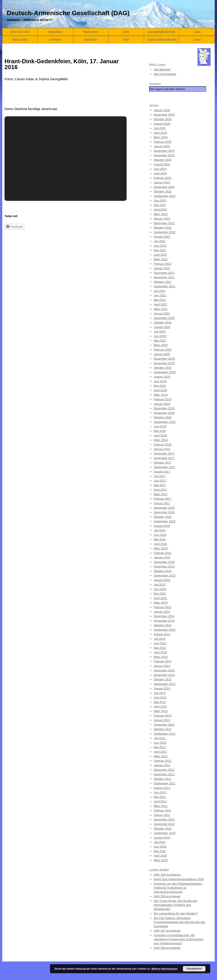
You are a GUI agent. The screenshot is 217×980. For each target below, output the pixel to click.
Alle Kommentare (165, 74)
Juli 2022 (160, 241)
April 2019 (160, 390)
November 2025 (164, 115)
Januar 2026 (162, 110)
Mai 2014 (160, 648)
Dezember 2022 (164, 223)
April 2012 (160, 752)
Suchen (155, 84)
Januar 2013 (162, 720)
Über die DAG (20, 32)
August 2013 (162, 688)
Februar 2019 (163, 399)
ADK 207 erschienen (167, 931)
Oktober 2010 (163, 829)
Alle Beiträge (162, 69)
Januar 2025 (162, 146)
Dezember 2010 (164, 819)
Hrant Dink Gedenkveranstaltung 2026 (179, 879)
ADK (126, 32)
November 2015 (164, 566)
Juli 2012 (160, 738)
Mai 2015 (160, 594)
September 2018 (165, 422)
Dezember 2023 (164, 187)
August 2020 (162, 327)
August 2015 (162, 580)
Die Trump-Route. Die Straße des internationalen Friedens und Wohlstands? (176, 905)
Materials (91, 40)
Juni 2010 (160, 847)
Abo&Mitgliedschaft (162, 32)
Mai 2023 (160, 205)
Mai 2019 (160, 386)
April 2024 (160, 173)
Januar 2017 (162, 503)
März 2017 (161, 494)
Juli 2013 (160, 693)
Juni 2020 (160, 336)
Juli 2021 (160, 291)
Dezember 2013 (164, 670)
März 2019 (161, 395)
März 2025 (161, 137)
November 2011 (164, 774)
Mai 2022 (160, 250)
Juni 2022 (160, 246)
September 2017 (165, 467)
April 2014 (160, 652)
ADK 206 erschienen (167, 948)
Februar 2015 (163, 607)
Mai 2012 (160, 747)
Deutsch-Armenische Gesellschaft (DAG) (68, 13)
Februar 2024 (163, 178)
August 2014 (162, 634)
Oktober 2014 (163, 625)
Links (197, 32)
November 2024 (164, 155)
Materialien (91, 32)
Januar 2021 (162, 313)
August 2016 (162, 526)
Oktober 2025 (163, 119)
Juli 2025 (160, 128)
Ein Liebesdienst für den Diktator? (176, 913)
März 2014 (161, 657)
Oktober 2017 (163, 463)
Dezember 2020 (164, 318)
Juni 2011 (160, 792)
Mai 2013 (160, 702)
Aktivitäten (55, 32)
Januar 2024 (162, 182)
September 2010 (165, 833)
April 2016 (160, 544)
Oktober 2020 (163, 322)
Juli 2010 (160, 842)
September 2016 (165, 521)
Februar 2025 (163, 142)
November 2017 (164, 458)
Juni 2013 (160, 697)
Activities (55, 40)
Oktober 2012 (163, 729)
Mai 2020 (160, 341)
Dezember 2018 (164, 408)
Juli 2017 (160, 476)
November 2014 (164, 621)
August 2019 (162, 377)
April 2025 (160, 133)
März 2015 (161, 603)
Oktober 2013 (163, 679)
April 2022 (160, 255)
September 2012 (165, 734)
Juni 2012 (160, 743)
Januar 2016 (162, 557)
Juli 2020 (160, 332)
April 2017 (160, 490)
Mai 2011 (160, 797)
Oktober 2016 (163, 517)
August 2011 (162, 788)
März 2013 (161, 711)
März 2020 (161, 345)
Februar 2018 (163, 444)
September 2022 (165, 232)
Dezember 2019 (164, 359)
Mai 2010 (160, 851)
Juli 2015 (160, 585)
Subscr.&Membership (162, 40)
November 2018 (164, 413)
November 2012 (164, 725)
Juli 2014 (160, 639)
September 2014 (165, 630)
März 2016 (161, 548)
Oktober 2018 (163, 417)
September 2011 (165, 783)
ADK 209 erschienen (167, 875)
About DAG (20, 40)
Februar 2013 (163, 716)
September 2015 (165, 576)
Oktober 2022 (163, 228)
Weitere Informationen (165, 969)
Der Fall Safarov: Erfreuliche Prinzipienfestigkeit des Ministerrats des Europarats (179, 922)
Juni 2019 (160, 381)
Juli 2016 (160, 530)
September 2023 (165, 196)
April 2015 (160, 598)
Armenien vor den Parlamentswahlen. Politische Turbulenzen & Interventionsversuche (178, 888)
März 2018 (161, 440)
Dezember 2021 (164, 273)
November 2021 (164, 277)
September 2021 (165, 286)
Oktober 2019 (163, 368)
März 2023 (161, 214)
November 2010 (164, 824)
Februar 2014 (163, 661)
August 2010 (162, 838)
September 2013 (165, 684)
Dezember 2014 (164, 616)
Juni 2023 (160, 200)
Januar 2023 (162, 219)
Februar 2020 (163, 350)
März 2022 (161, 259)
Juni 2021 (160, 295)
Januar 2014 (162, 666)
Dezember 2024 (164, 151)
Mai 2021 (160, 300)
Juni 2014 (160, 643)
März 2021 (161, 309)
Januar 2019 (162, 404)
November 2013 (164, 675)
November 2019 (164, 363)
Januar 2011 (162, 815)
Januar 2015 (162, 612)
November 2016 (164, 512)
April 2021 (160, 304)
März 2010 (161, 860)
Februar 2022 (163, 264)
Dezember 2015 (164, 562)
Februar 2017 (163, 499)
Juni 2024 (160, 169)
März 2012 (161, 756)
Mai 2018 (160, 431)
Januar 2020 (162, 354)
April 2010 (160, 856)
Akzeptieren (194, 969)
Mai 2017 (160, 485)
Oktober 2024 (163, 160)
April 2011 (160, 801)
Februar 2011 (163, 810)
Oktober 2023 (163, 191)
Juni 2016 (160, 535)
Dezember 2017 (164, 454)
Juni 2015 (160, 589)
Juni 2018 (160, 426)
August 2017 (162, 472)
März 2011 (161, 806)
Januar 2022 (162, 268)
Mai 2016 (160, 539)
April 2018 (160, 435)
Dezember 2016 (164, 508)
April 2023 (160, 210)
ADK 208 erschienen (167, 896)
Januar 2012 (162, 765)
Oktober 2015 (163, 571)
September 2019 (165, 372)
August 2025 (162, 124)
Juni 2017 (160, 481)
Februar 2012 (163, 761)
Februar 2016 (163, 553)
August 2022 (162, 237)
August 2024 (162, 164)
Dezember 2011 (164, 770)
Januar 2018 (162, 449)
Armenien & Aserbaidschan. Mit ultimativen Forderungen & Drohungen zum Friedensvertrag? (179, 939)
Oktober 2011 (163, 779)
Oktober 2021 (163, 282)
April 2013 (160, 707)
